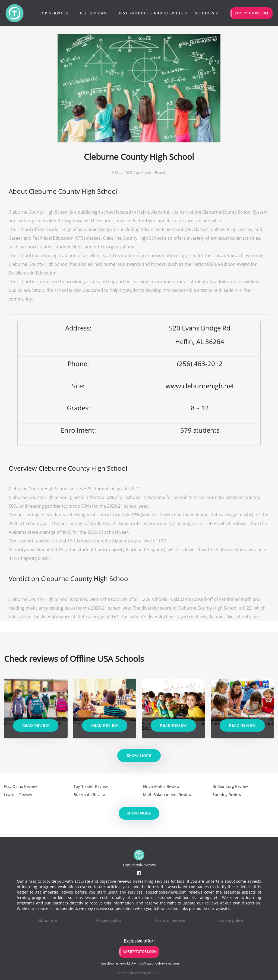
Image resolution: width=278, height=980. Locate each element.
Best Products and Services (151, 13)
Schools (205, 13)
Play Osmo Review (20, 786)
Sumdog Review (227, 795)
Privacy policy (108, 920)
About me (48, 920)
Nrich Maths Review (161, 786)
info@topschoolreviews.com (158, 963)
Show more (139, 756)
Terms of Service (170, 920)
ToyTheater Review (91, 786)
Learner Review (18, 795)
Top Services (54, 13)
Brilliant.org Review (230, 786)
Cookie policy (231, 920)
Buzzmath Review (90, 795)
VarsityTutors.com (251, 13)
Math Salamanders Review (167, 795)
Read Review (36, 725)
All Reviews (93, 13)
